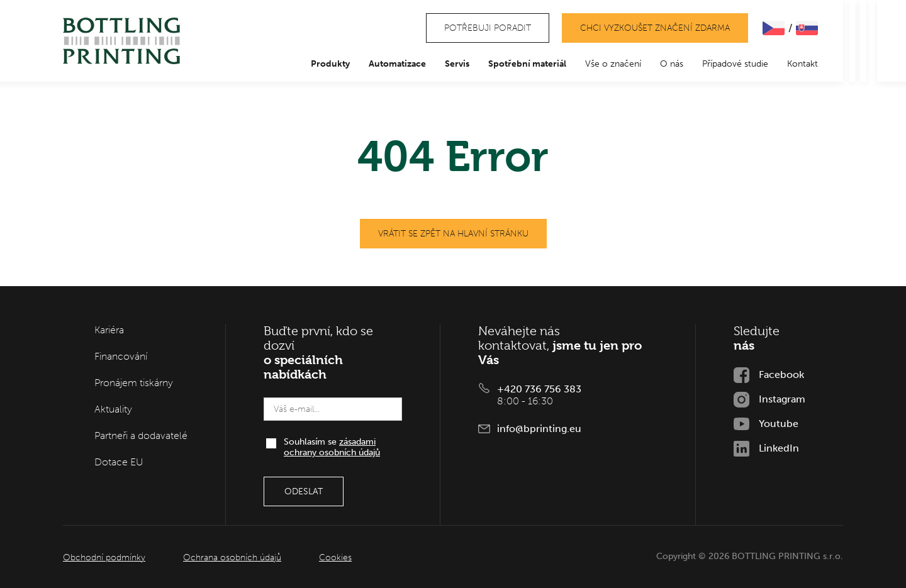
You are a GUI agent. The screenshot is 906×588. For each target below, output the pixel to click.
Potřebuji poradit (488, 28)
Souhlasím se (332, 447)
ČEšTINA (774, 28)
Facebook (781, 374)
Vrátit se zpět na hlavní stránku (453, 234)
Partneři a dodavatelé (141, 435)
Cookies (335, 557)
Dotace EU (119, 462)
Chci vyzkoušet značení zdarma (655, 28)
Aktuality (113, 409)
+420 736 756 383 (539, 389)
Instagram (782, 399)
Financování (121, 356)
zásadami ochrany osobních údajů (332, 447)
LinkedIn (779, 448)
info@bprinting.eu (539, 429)
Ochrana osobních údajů (232, 557)
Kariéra (109, 330)
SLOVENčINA (807, 28)
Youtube (779, 424)
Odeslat (304, 491)
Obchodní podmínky (104, 557)
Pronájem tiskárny (134, 383)
